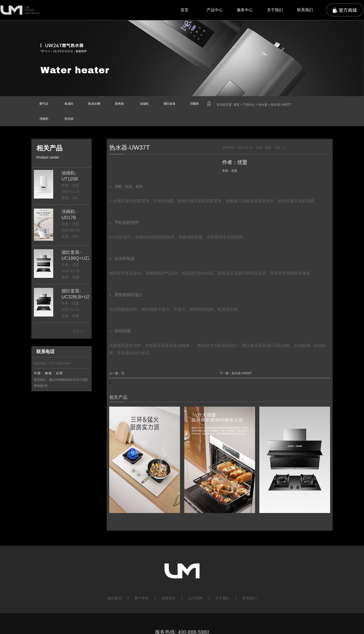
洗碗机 (44, 119)
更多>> (79, 331)
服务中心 (245, 10)
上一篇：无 (117, 373)
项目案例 (114, 598)
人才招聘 (196, 598)
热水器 (69, 119)
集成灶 (69, 104)
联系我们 (305, 10)
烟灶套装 (169, 104)
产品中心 (215, 10)
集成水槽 (94, 104)
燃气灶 (44, 104)
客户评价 (142, 598)
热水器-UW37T (281, 105)
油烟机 (144, 104)
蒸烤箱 (119, 104)
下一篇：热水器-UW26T (236, 373)
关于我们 (275, 10)
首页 (185, 10)
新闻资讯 (168, 598)
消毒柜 (195, 104)
